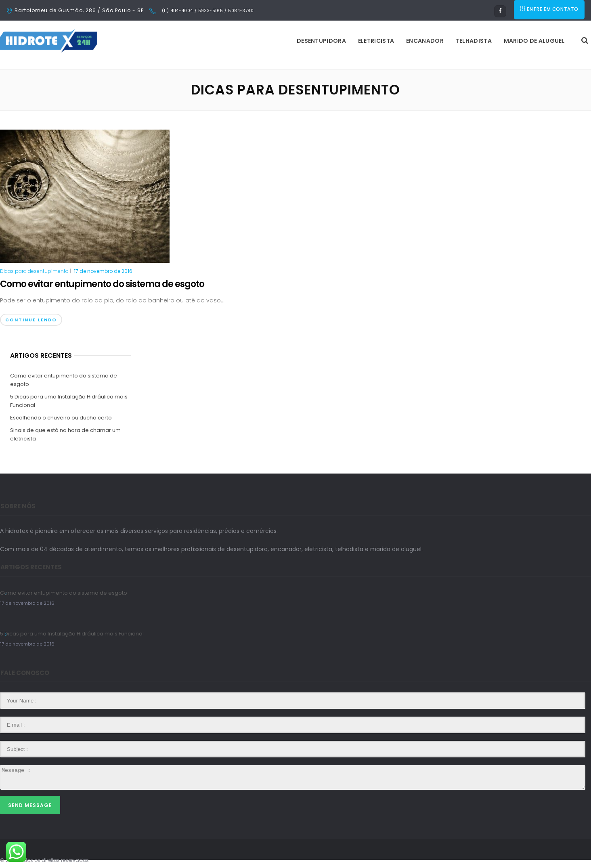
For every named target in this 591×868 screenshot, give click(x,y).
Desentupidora (220, 41)
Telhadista (372, 41)
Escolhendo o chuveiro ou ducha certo (61, 418)
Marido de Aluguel (433, 41)
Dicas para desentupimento (34, 271)
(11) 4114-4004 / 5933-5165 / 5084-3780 (207, 11)
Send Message (30, 805)
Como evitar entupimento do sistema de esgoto (102, 284)
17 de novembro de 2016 (103, 271)
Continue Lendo (31, 320)
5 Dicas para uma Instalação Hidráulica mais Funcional (69, 401)
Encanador (324, 41)
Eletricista (275, 41)
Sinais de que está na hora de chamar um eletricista (65, 434)
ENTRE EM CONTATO (550, 10)
